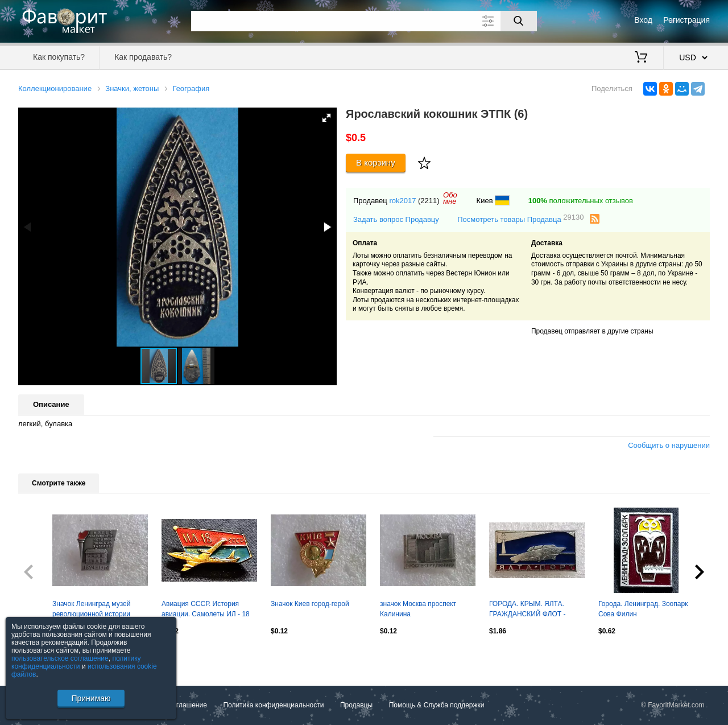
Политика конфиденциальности (273, 705)
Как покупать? (59, 57)
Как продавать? (143, 57)
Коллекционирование (55, 88)
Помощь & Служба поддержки (437, 705)
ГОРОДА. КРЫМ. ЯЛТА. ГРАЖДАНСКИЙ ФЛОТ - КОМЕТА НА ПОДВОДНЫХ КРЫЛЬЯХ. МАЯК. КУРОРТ (532, 610)
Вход (643, 20)
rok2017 (402, 201)
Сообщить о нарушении (669, 445)
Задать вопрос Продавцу (396, 219)
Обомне (450, 198)
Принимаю (91, 698)
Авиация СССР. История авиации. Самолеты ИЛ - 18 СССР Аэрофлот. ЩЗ (206, 610)
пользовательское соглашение (60, 658)
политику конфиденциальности (76, 662)
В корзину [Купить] (376, 162)
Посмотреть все (43, 656)
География (191, 88)
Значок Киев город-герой (310, 604)
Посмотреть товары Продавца (520, 219)
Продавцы (356, 705)
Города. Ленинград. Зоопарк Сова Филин (643, 609)
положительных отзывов (581, 201)
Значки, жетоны (132, 88)
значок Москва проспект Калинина (418, 609)
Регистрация (686, 20)
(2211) (429, 201)
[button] (326, 118)
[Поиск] (519, 21)
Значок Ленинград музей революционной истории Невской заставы (92, 610)
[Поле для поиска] (364, 21)
